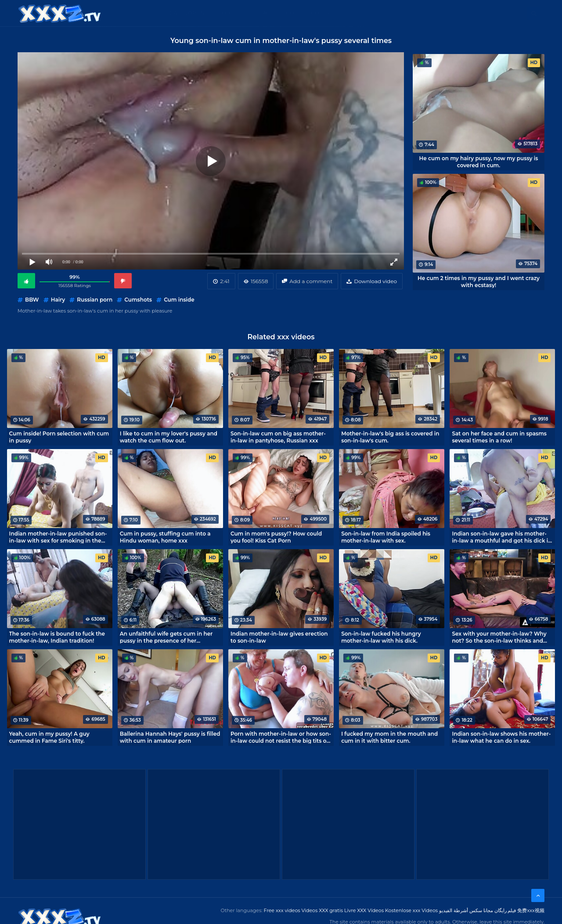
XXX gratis (326, 13)
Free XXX (282, 13)
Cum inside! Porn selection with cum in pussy (59, 437)
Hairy (58, 300)
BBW (32, 300)
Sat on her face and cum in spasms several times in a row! (499, 437)
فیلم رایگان (505, 910)
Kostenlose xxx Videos (411, 910)
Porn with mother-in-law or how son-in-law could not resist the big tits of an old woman (281, 737)
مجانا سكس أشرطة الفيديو (466, 910)
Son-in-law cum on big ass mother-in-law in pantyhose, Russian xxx (278, 437)
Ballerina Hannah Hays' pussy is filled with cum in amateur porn (170, 737)
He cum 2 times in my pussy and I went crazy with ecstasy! (479, 281)
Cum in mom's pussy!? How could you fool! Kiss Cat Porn (276, 537)
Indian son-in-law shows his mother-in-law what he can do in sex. (501, 737)
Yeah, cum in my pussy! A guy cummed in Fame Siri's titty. (49, 737)
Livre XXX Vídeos (364, 910)
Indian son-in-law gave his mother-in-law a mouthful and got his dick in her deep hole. (502, 537)
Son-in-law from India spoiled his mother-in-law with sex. (386, 537)
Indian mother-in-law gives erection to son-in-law (279, 637)
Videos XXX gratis (322, 910)
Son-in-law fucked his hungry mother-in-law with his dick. (381, 637)
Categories (187, 13)
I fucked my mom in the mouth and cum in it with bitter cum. (389, 737)
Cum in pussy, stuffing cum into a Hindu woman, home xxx (165, 537)
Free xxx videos (282, 910)
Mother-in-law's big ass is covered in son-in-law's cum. (390, 437)
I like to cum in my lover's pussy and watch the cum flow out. (169, 437)
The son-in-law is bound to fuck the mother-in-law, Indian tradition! (57, 637)
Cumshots (138, 300)
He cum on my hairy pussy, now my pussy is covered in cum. (479, 162)
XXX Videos (237, 13)
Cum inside (179, 300)
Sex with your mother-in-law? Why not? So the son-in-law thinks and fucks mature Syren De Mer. (499, 637)
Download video (375, 281)
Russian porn (95, 300)
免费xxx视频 (531, 910)
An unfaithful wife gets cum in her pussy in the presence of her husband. (166, 637)
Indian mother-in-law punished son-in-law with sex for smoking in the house (58, 537)
